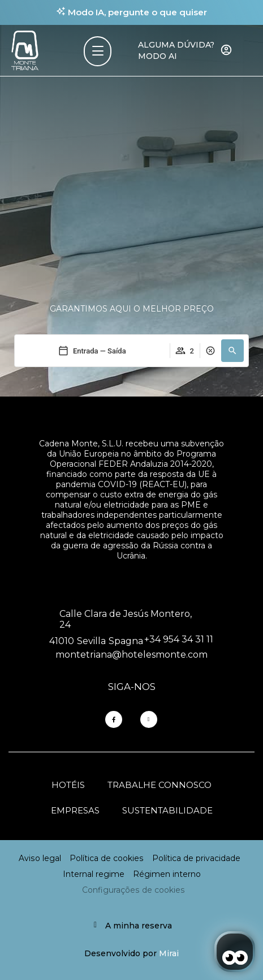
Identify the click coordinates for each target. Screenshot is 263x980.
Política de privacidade (196, 858)
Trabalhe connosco (159, 785)
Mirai (169, 953)
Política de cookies (107, 858)
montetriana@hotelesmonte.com (131, 655)
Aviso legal (40, 858)
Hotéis (68, 785)
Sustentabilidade (167, 810)
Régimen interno (167, 874)
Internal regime (94, 874)
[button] (232, 351)
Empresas (75, 810)
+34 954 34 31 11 (179, 639)
